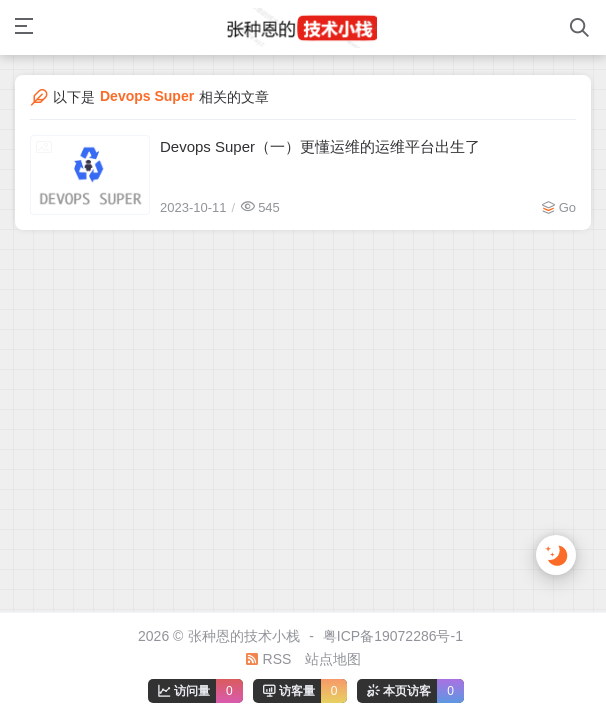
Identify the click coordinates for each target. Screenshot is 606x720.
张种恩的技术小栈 (244, 636)
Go (567, 207)
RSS (268, 659)
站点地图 (333, 659)
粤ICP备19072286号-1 (393, 636)
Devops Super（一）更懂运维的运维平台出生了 (320, 146)
